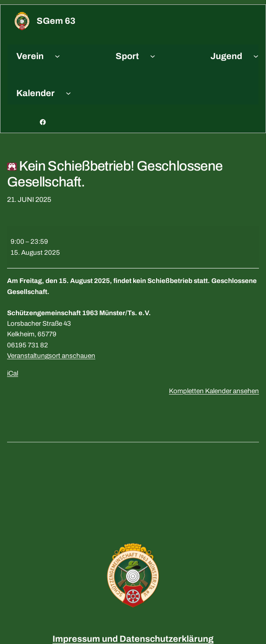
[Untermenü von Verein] (57, 56)
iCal (13, 373)
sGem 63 (56, 21)
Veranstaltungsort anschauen (51, 356)
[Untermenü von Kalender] (68, 93)
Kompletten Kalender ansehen (214, 391)
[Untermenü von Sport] (153, 56)
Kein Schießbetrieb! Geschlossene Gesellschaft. (115, 174)
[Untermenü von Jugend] (256, 56)
